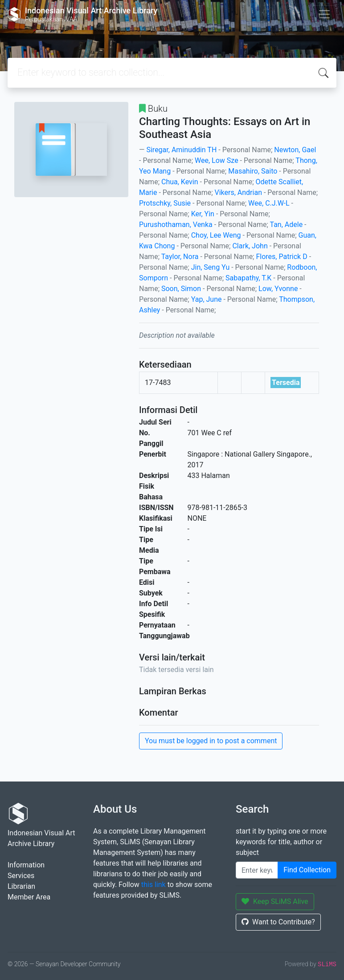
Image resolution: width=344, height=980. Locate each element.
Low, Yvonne (278, 289)
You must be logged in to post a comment (211, 741)
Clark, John (250, 246)
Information (26, 865)
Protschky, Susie (165, 203)
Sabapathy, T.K (248, 278)
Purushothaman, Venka (176, 225)
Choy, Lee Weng (216, 235)
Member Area (29, 897)
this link (154, 885)
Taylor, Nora (180, 257)
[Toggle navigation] (324, 14)
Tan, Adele (286, 225)
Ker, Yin (203, 214)
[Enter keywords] (257, 870)
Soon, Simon (181, 289)
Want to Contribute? (278, 922)
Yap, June (207, 299)
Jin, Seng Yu (211, 267)
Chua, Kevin (180, 182)
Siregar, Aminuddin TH (181, 150)
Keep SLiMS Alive (275, 901)
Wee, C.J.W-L (269, 203)
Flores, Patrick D (281, 257)
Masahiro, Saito (253, 171)
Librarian (21, 886)
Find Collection (307, 870)
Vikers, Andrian (238, 192)
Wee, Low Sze (217, 160)
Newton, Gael (295, 150)
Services (21, 876)
